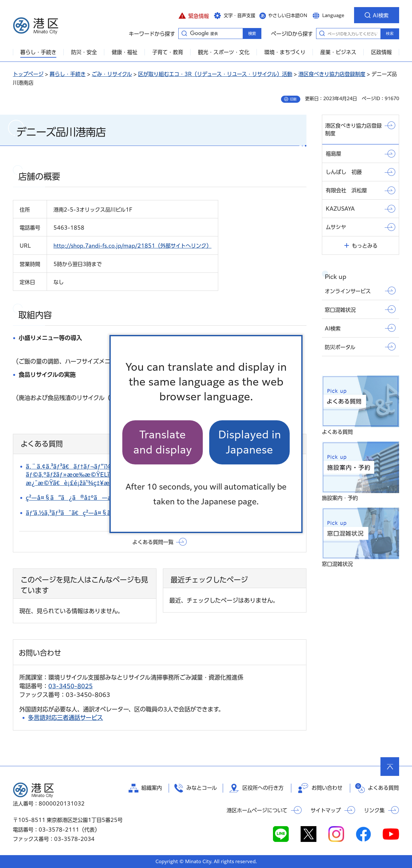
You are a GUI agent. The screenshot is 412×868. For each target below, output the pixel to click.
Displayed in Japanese (250, 442)
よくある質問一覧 (153, 542)
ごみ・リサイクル (112, 74)
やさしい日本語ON (288, 15)
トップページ (28, 74)
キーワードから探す (184, 33)
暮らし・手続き (68, 74)
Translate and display (163, 442)
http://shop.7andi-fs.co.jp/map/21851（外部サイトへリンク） (132, 246)
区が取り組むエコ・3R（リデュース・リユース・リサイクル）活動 (215, 74)
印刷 (293, 99)
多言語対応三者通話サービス (66, 718)
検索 (390, 33)
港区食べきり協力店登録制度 (332, 74)
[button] (194, 15)
